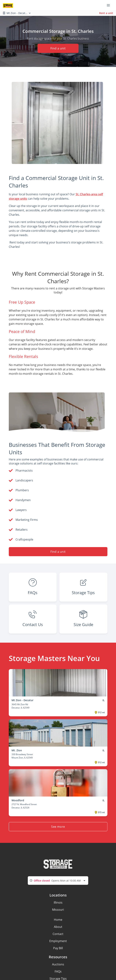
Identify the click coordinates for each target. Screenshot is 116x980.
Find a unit (58, 48)
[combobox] (58, 881)
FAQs (58, 971)
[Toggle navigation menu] (110, 5)
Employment (58, 941)
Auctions (58, 964)
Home (58, 920)
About (58, 927)
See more (58, 827)
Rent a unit (106, 13)
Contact (58, 934)
